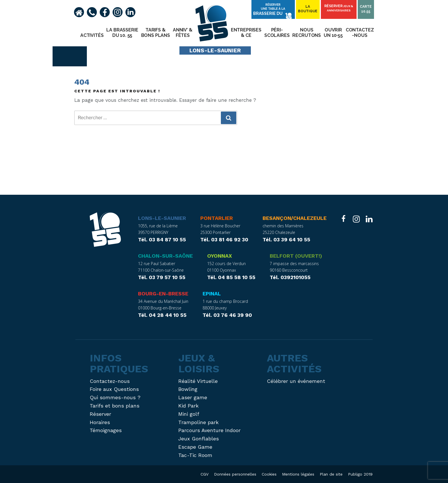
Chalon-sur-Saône (165, 256)
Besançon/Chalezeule (295, 218)
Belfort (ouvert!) (296, 256)
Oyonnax (220, 256)
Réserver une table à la (274, 11)
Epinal (212, 294)
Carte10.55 (366, 9)
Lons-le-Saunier (162, 218)
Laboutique (309, 9)
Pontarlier (217, 218)
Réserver (339, 9)
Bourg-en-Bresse (163, 294)
